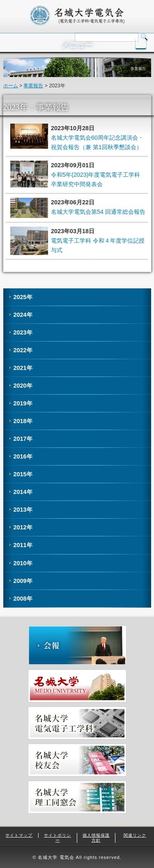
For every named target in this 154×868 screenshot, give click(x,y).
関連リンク (135, 835)
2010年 (23, 563)
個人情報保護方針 (96, 838)
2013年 (23, 510)
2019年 (23, 403)
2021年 (23, 368)
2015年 (23, 474)
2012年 (23, 527)
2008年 (23, 599)
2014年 (23, 492)
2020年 (23, 386)
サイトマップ (19, 835)
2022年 (23, 350)
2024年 (23, 315)
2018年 (23, 421)
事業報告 (33, 86)
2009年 (23, 581)
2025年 (23, 297)
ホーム (11, 86)
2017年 (23, 439)
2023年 (23, 332)
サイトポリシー (57, 838)
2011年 (23, 545)
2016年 (23, 456)
